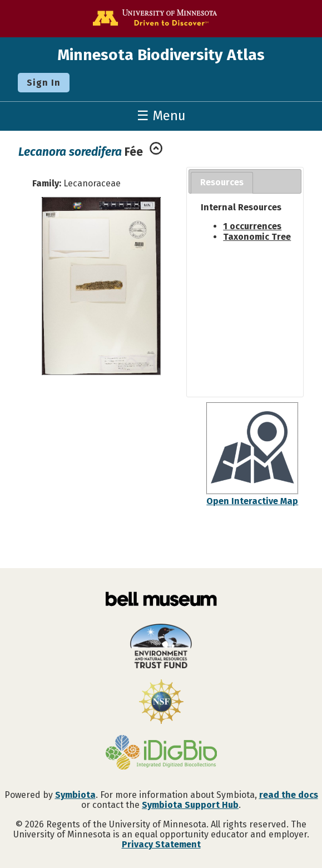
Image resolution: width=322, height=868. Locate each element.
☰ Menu (161, 116)
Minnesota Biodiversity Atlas (161, 55)
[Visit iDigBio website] (161, 753)
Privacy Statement (161, 844)
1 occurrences (252, 226)
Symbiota (75, 795)
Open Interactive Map (252, 501)
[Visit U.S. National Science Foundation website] (161, 703)
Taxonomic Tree (257, 237)
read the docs (289, 795)
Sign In (44, 83)
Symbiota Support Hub (190, 805)
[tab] (222, 183)
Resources (222, 182)
